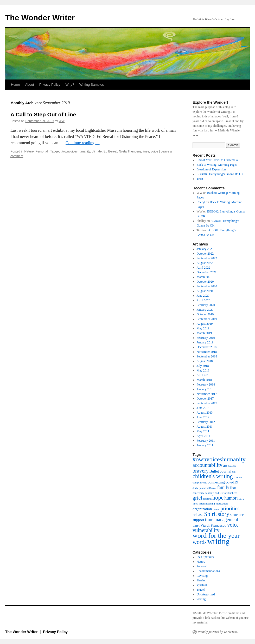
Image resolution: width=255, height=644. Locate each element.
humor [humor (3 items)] (230, 498)
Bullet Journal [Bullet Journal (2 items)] (220, 471)
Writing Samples (92, 85)
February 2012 (206, 422)
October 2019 (205, 314)
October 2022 (205, 254)
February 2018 (206, 384)
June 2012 (203, 417)
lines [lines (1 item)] (195, 504)
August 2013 (205, 413)
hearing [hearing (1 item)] (207, 499)
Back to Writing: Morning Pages (217, 165)
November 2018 (207, 352)
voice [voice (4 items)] (233, 525)
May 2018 (203, 370)
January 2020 (205, 310)
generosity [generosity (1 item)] (198, 493)
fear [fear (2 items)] (233, 488)
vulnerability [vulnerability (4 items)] (206, 530)
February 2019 (206, 338)
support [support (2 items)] (198, 520)
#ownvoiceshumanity (76, 151)
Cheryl (201, 202)
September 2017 (207, 403)
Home (15, 85)
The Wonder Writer (40, 18)
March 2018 (204, 380)
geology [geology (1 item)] (209, 493)
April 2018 (203, 375)
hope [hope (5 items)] (218, 498)
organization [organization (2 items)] (202, 509)
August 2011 (205, 427)
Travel (201, 590)
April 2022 (203, 268)
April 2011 (203, 436)
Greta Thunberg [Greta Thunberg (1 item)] (228, 493)
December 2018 (207, 347)
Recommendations (208, 571)
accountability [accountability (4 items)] (208, 465)
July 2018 (203, 366)
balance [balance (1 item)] (232, 466)
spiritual (202, 585)
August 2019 (205, 324)
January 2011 (205, 445)
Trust (200, 179)
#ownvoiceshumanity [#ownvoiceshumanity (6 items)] (219, 459)
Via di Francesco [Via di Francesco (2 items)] (213, 525)
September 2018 (207, 356)
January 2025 (205, 249)
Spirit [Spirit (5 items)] (211, 514)
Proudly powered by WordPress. (218, 632)
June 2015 (203, 408)
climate (97, 151)
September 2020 (207, 286)
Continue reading (83, 143)
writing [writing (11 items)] (218, 541)
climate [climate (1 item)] (238, 477)
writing (201, 599)
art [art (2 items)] (225, 466)
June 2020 (203, 296)
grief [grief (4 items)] (197, 498)
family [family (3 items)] (223, 487)
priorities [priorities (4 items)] (230, 508)
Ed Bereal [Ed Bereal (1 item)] (211, 488)
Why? (70, 85)
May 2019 (203, 328)
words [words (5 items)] (200, 542)
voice (155, 151)
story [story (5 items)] (224, 514)
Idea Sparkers (205, 557)
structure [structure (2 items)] (237, 515)
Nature (29, 151)
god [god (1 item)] (217, 493)
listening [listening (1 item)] (210, 504)
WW (62, 121)
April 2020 (203, 300)
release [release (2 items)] (198, 515)
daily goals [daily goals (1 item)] (199, 488)
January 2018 (205, 389)
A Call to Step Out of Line (43, 114)
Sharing (202, 580)
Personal (42, 151)
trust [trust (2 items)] (196, 525)
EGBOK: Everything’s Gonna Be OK (220, 174)
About (30, 85)
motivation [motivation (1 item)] (222, 504)
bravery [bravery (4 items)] (201, 471)
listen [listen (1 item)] (202, 504)
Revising (202, 576)
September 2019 (207, 319)
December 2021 (207, 272)
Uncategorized (206, 594)
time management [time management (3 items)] (222, 520)
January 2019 (205, 342)
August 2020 (205, 291)
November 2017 (207, 394)
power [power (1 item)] (216, 509)
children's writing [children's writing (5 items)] (213, 476)
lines (146, 151)
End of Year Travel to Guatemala (217, 160)
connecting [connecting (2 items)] (216, 482)
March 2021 (204, 277)
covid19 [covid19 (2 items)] (232, 482)
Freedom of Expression (211, 169)
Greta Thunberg (130, 151)
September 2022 (207, 258)
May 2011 (203, 431)
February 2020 (206, 305)
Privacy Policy (50, 85)
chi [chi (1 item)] (234, 472)
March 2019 (204, 333)
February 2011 (206, 441)
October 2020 (205, 282)
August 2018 (205, 361)
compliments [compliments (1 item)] (200, 483)
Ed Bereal (110, 151)
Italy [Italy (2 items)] (241, 498)
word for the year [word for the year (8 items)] (216, 536)
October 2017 (205, 399)
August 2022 (205, 263)
